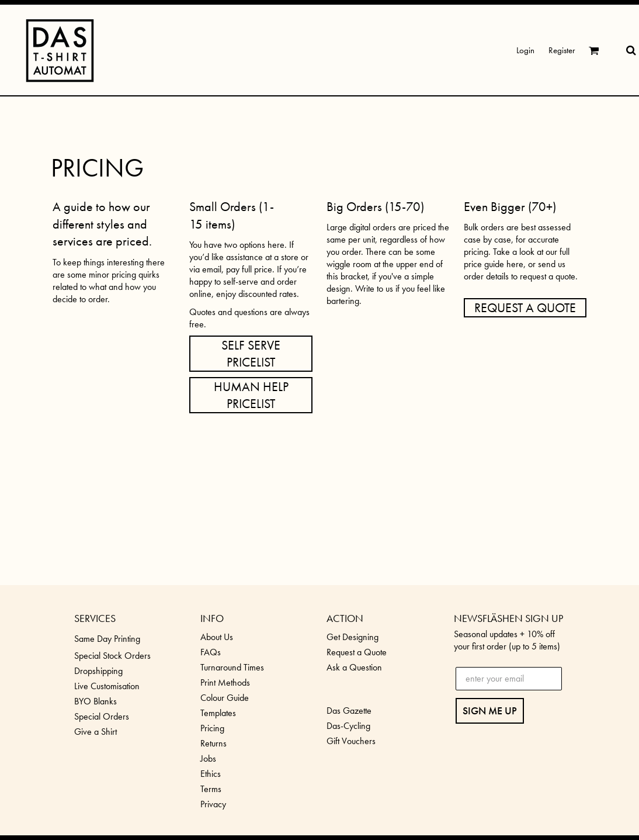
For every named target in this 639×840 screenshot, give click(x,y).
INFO (212, 618)
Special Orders (102, 716)
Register (562, 50)
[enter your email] (509, 679)
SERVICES (95, 618)
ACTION (345, 618)
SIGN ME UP (490, 711)
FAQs (211, 652)
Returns (213, 743)
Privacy (213, 804)
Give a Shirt (95, 732)
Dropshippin (96, 671)
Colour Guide (225, 698)
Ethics (211, 774)
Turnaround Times (232, 667)
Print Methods (225, 682)
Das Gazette (349, 711)
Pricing (212, 728)
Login (525, 50)
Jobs (208, 758)
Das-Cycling (348, 726)
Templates (218, 713)
